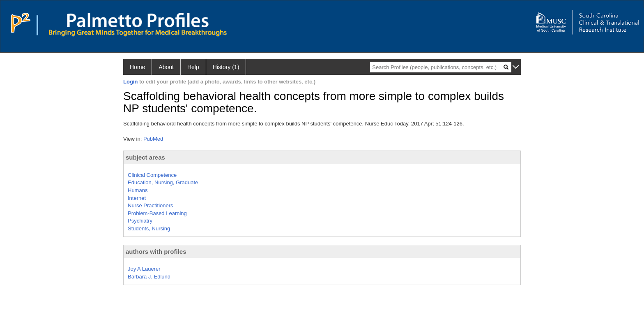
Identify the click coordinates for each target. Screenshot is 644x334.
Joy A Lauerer (144, 269)
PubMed (153, 139)
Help (193, 67)
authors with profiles (156, 252)
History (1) (226, 67)
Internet (137, 198)
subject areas (145, 157)
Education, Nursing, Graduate (163, 182)
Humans (138, 190)
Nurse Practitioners (151, 205)
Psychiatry (140, 221)
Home (137, 67)
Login (130, 82)
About (166, 67)
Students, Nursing (149, 228)
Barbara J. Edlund (149, 277)
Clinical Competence (152, 175)
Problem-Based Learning (157, 213)
